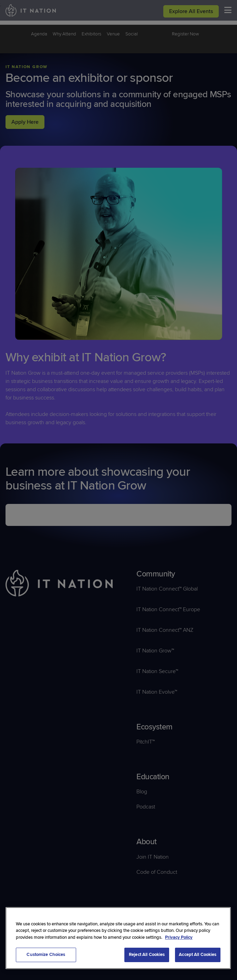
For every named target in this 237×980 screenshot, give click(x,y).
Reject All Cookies (147, 955)
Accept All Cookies (198, 955)
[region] (118, 938)
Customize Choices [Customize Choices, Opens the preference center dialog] (46, 955)
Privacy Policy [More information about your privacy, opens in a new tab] (179, 937)
